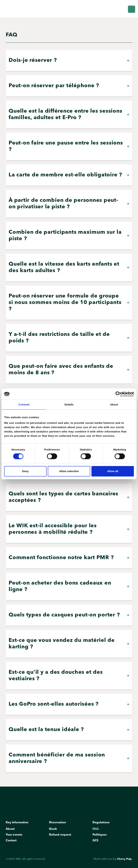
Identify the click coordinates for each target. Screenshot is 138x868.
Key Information (18, 823)
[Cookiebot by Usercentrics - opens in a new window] (118, 394)
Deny (25, 471)
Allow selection (69, 471)
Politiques (100, 836)
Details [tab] (69, 404)
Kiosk (54, 830)
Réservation (58, 823)
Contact (12, 841)
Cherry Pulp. (125, 859)
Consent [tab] (24, 404)
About (11, 830)
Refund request (61, 836)
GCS (96, 841)
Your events (15, 836)
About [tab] (114, 404)
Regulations (102, 823)
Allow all (113, 471)
